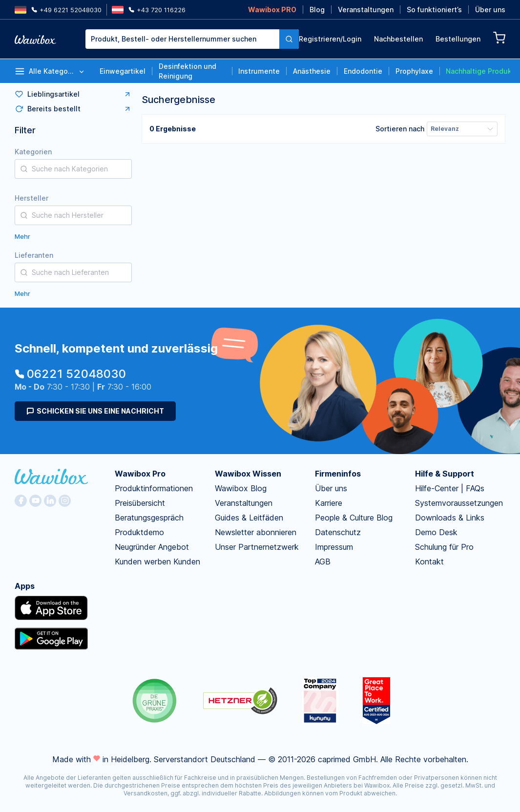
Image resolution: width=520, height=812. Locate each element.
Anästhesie (312, 71)
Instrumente (259, 71)
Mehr (22, 236)
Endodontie (363, 71)
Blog (317, 10)
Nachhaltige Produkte (478, 71)
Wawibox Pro (140, 474)
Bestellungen (458, 39)
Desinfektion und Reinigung (187, 71)
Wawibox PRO (272, 10)
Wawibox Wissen (248, 474)
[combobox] (182, 39)
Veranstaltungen (366, 10)
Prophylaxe (414, 71)
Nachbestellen (398, 39)
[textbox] (182, 39)
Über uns (490, 10)
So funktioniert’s (434, 10)
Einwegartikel (123, 71)
